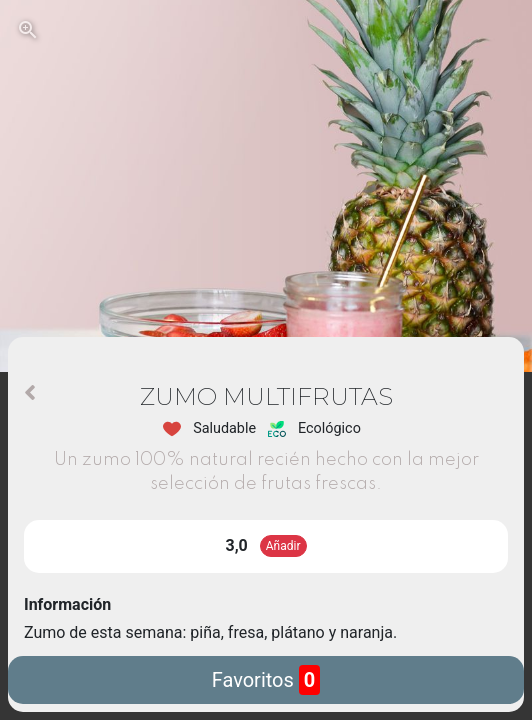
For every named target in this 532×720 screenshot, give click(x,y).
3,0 (237, 545)
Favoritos (266, 680)
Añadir (283, 546)
